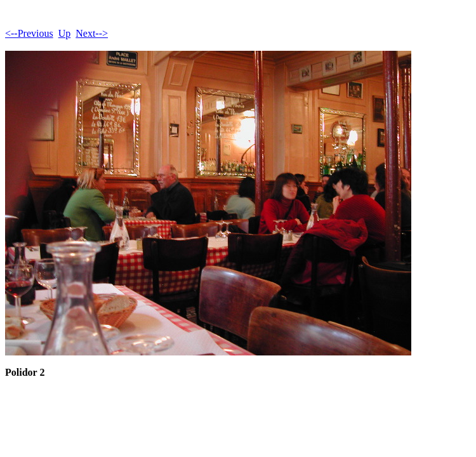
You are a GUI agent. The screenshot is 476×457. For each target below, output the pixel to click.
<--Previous (29, 33)
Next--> (92, 33)
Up (65, 33)
